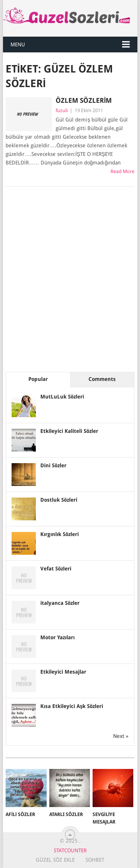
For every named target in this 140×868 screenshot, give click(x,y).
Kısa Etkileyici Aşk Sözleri (72, 706)
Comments (102, 379)
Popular (38, 379)
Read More (122, 171)
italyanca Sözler (60, 603)
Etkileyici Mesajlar (63, 672)
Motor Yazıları (57, 637)
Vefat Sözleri (56, 569)
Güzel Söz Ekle (55, 860)
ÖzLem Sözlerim (84, 100)
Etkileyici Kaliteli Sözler (69, 431)
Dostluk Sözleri (59, 500)
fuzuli (62, 110)
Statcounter (70, 850)
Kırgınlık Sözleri (60, 534)
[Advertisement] (70, 284)
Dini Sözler (53, 465)
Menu (18, 44)
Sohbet (95, 860)
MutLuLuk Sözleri (62, 397)
